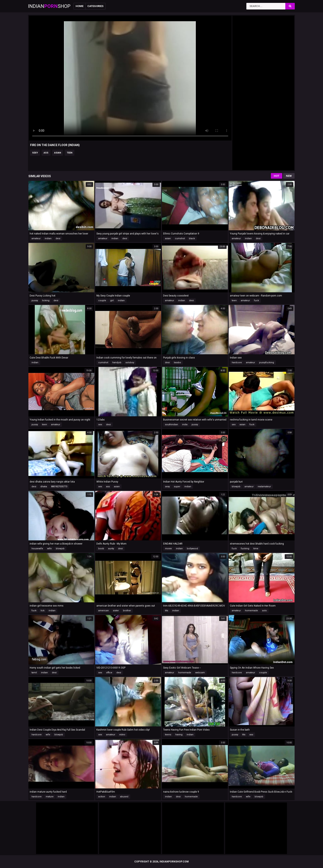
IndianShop (49, 6)
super (177, 487)
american (104, 611)
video (122, 735)
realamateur (264, 487)
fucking (245, 549)
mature (50, 797)
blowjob (236, 487)
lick (43, 611)
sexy (35, 153)
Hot (277, 176)
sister (116, 611)
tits (167, 611)
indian (48, 238)
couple (102, 300)
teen (70, 153)
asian (58, 153)
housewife (37, 549)
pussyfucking (267, 363)
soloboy (130, 363)
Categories (95, 6)
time (256, 549)
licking (46, 300)
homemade (251, 611)
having (179, 735)
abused (124, 797)
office (109, 673)
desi (58, 238)
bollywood (192, 549)
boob (101, 549)
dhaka (44, 487)
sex (100, 425)
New (289, 176)
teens (168, 735)
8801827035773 (59, 487)
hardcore (237, 363)
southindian (171, 425)
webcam (200, 673)
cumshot (180, 238)
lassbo (177, 363)
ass (46, 153)
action (102, 797)
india (185, 425)
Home (80, 6)
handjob (117, 363)
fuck (256, 300)
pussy (35, 300)
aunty (111, 549)
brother (127, 611)
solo (264, 611)
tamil (34, 673)
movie (168, 549)
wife (49, 549)
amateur (36, 238)
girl (112, 300)
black (192, 238)
